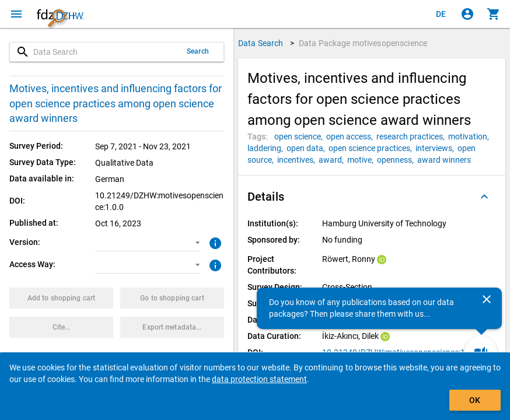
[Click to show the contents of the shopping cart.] (494, 14)
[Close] (487, 299)
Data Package (363, 43)
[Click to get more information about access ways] (214, 264)
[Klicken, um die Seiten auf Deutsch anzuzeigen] (441, 14)
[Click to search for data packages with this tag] (300, 136)
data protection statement (259, 379)
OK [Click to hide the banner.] (475, 400)
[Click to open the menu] (16, 14)
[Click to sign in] (467, 14)
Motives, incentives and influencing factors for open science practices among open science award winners (116, 103)
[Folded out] (484, 197)
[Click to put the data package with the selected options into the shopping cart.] (61, 298)
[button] (147, 243)
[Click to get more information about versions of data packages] (214, 242)
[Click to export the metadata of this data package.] (172, 327)
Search (198, 51)
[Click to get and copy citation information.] (61, 327)
